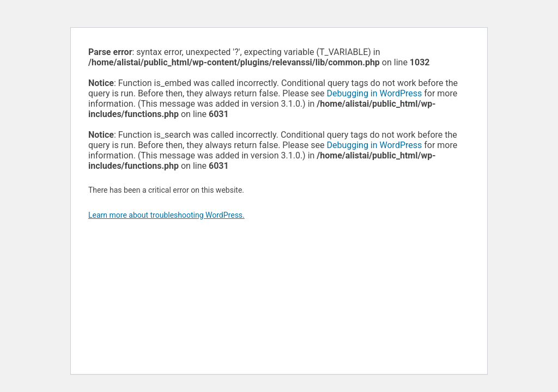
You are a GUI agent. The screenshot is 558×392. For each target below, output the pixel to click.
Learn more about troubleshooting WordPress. (166, 215)
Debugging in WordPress (374, 93)
